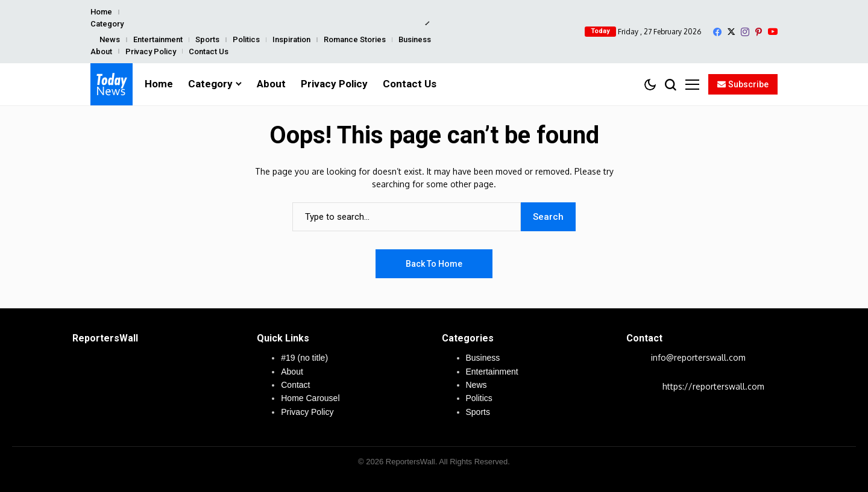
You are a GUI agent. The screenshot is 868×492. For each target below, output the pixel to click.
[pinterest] (759, 32)
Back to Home (434, 264)
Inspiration (291, 39)
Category (107, 24)
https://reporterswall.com (713, 386)
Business (415, 39)
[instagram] (745, 32)
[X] (731, 32)
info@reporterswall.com (698, 357)
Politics (246, 39)
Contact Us (209, 51)
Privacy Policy (151, 51)
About (101, 51)
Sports (207, 39)
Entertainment (158, 39)
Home (101, 12)
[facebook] (717, 32)
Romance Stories (355, 39)
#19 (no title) (304, 358)
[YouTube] (773, 32)
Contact (295, 385)
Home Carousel (310, 398)
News (110, 39)
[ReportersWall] (112, 84)
